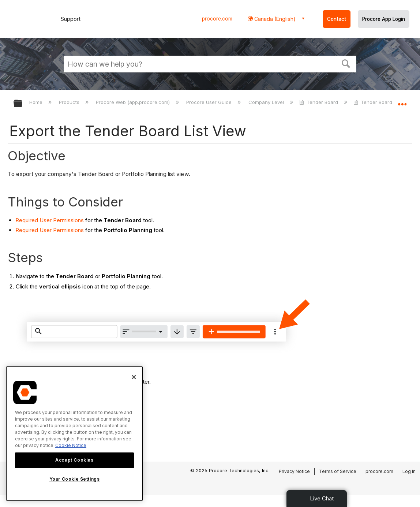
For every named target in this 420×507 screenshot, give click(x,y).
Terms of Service (338, 471)
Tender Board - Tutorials (386, 102)
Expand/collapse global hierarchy (23, 104)
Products (70, 102)
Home (37, 102)
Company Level (267, 102)
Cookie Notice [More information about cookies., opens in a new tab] (71, 445)
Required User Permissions (50, 220)
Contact (337, 19)
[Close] (134, 377)
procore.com (217, 19)
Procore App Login (384, 19)
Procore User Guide (210, 102)
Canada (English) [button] (274, 19)
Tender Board (319, 102)
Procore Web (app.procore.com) (134, 102)
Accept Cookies (74, 460)
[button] (346, 63)
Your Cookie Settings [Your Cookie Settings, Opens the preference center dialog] (75, 479)
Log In (409, 471)
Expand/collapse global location (402, 101)
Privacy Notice (294, 471)
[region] (74, 434)
